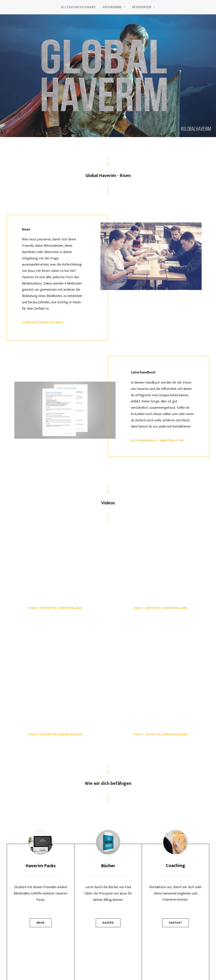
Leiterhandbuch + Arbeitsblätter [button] (157, 441)
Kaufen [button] (108, 923)
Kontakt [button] (175, 923)
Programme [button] (114, 7)
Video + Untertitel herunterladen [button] (55, 608)
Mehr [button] (40, 923)
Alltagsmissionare (78, 7)
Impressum (97, 967)
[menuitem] (78, 7)
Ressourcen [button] (144, 7)
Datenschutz (118, 967)
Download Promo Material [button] (43, 323)
